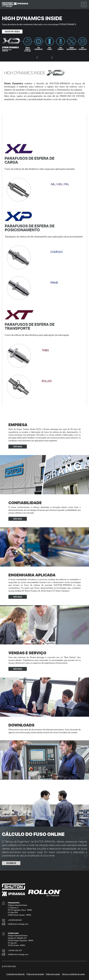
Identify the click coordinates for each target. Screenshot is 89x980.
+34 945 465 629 (15, 920)
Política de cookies (53, 974)
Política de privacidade (35, 974)
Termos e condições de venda (73, 974)
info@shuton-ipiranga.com (18, 924)
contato (74, 732)
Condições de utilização (15, 974)
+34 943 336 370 (15, 950)
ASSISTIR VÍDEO (12, 31)
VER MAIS (18, 446)
